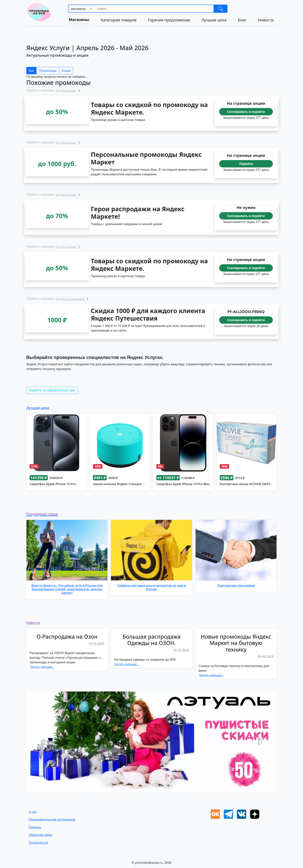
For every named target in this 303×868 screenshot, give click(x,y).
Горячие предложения (169, 20)
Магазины (79, 20)
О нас (33, 812)
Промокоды (48, 71)
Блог (242, 20)
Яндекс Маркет (66, 90)
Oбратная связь (40, 835)
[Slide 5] (165, 787)
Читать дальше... (42, 667)
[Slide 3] (151, 787)
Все (31, 71)
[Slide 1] (138, 787)
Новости (266, 20)
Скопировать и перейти (246, 112)
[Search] (154, 9)
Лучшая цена (214, 20)
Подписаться (38, 843)
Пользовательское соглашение (52, 819)
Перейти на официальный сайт (52, 390)
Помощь (35, 827)
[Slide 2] (145, 787)
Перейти (246, 164)
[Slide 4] (158, 787)
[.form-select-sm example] (82, 9)
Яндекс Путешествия (70, 299)
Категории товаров (119, 20)
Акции (66, 71)
